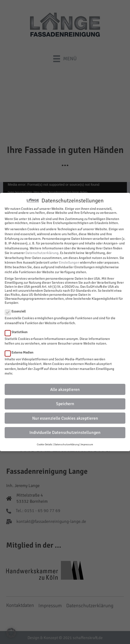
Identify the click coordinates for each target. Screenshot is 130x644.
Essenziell (17, 311)
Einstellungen (69, 263)
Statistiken (18, 332)
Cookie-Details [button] (45, 444)
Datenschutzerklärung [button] (67, 444)
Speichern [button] (65, 404)
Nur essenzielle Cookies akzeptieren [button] (65, 418)
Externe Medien (21, 352)
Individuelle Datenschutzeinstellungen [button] (65, 432)
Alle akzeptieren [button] (65, 390)
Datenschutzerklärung (42, 253)
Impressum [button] (87, 444)
